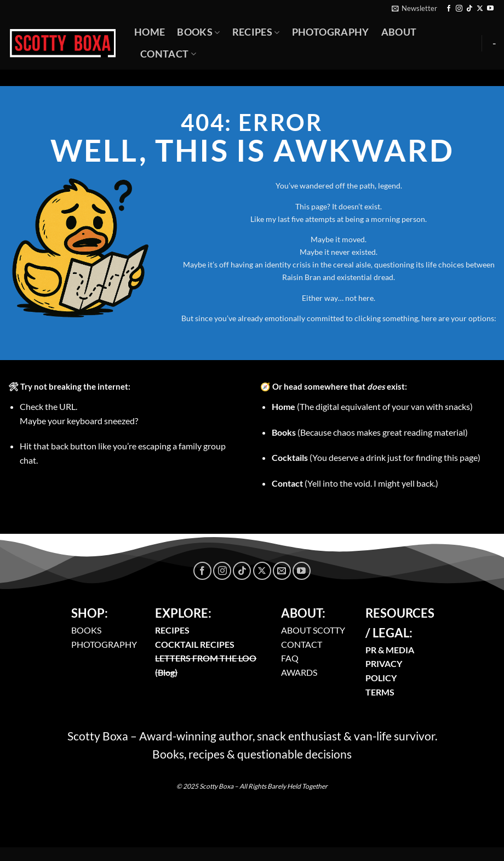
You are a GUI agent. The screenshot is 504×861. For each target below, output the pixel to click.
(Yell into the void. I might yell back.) (355, 483)
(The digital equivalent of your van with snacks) (372, 406)
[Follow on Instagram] (459, 9)
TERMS (380, 692)
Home (150, 32)
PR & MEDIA (390, 650)
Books (198, 32)
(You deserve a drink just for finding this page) (376, 457)
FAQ (290, 658)
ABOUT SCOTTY (313, 630)
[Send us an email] (282, 571)
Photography (331, 32)
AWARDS (299, 672)
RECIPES (172, 630)
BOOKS (86, 630)
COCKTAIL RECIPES (195, 644)
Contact (168, 54)
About (399, 32)
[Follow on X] (480, 9)
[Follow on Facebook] (449, 9)
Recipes (256, 32)
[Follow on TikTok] (469, 9)
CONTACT (302, 644)
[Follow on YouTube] (490, 9)
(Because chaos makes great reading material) (370, 432)
